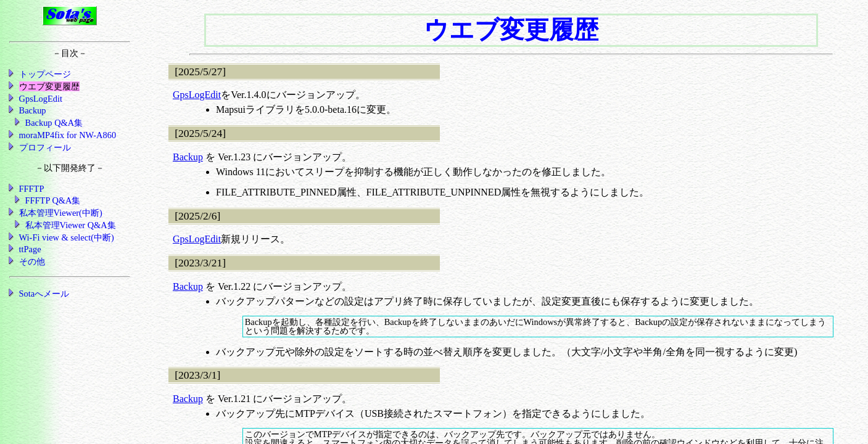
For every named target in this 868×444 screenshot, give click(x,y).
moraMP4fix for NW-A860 (68, 135)
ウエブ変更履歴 (49, 86)
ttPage (30, 249)
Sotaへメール (44, 294)
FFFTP (32, 189)
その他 (32, 261)
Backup (188, 157)
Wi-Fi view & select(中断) (67, 237)
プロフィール (45, 147)
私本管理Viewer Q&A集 (71, 225)
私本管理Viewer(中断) (61, 213)
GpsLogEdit (197, 95)
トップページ (45, 74)
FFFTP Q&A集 (53, 200)
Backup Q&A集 (54, 123)
